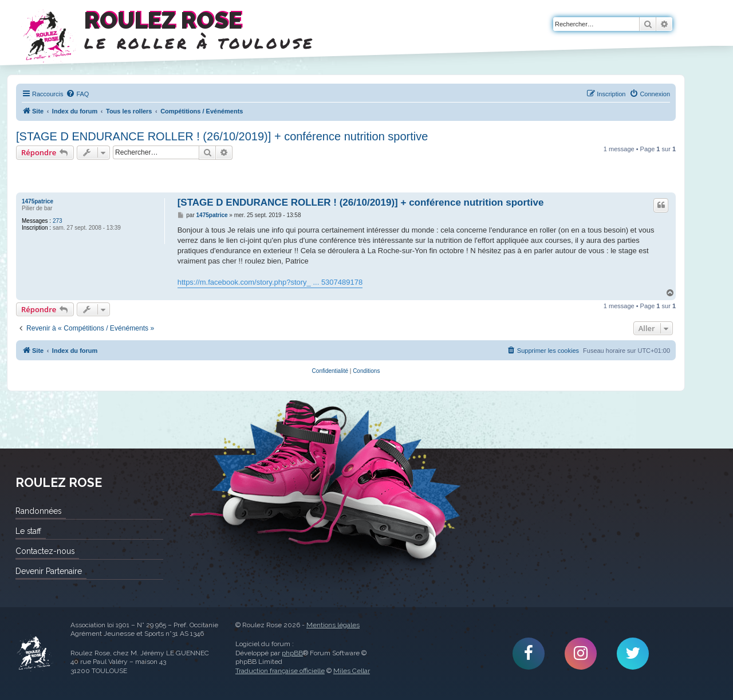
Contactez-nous (45, 551)
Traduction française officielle (280, 671)
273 (58, 221)
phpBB (292, 653)
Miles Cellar (352, 671)
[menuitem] (77, 94)
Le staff (28, 531)
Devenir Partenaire (49, 571)
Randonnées (38, 511)
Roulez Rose (34, 654)
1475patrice (38, 201)
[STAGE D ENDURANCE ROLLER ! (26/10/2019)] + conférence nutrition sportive (222, 136)
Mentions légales (333, 625)
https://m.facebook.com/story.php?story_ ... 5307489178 (270, 282)
